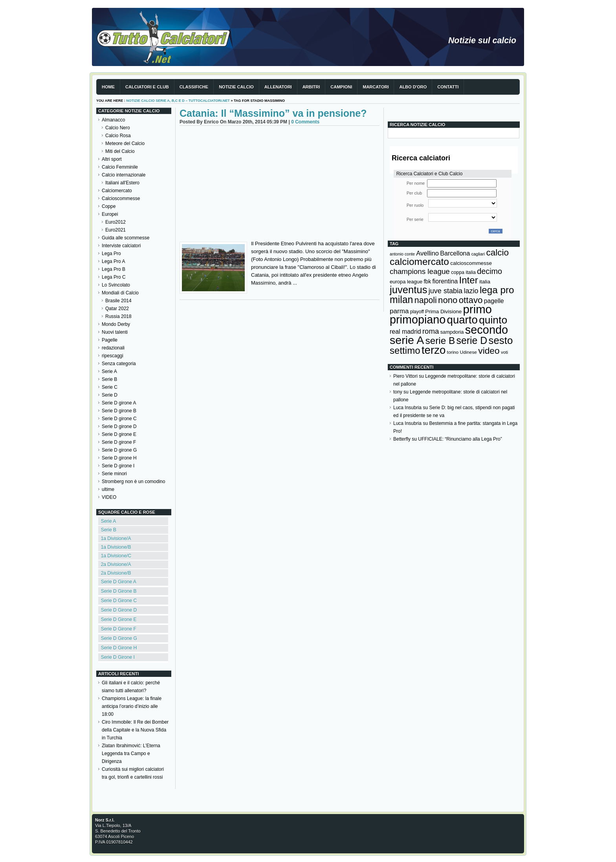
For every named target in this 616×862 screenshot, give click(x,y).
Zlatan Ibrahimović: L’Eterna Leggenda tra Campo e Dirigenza (131, 754)
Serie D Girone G (119, 638)
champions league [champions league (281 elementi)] (420, 271)
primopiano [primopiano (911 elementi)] (418, 320)
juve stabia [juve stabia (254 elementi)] (445, 291)
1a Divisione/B (116, 547)
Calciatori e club (147, 87)
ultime (108, 489)
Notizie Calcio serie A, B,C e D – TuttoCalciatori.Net (178, 101)
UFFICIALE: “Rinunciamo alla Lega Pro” (460, 439)
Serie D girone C (119, 419)
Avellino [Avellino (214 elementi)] (427, 253)
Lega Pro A (113, 261)
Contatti (448, 87)
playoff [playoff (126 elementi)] (417, 312)
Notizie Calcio (236, 87)
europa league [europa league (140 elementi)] (406, 282)
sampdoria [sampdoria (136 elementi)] (452, 332)
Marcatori (376, 87)
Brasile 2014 (118, 301)
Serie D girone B (119, 411)
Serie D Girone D (119, 610)
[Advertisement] (280, 185)
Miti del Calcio (120, 151)
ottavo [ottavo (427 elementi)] (471, 300)
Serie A (109, 371)
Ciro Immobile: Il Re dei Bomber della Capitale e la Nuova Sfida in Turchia (135, 730)
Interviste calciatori (121, 246)
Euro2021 (115, 230)
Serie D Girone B (119, 591)
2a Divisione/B (116, 573)
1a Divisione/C (116, 556)
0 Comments (305, 122)
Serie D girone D (119, 426)
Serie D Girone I (118, 657)
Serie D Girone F (119, 629)
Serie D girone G (119, 450)
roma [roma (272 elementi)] (431, 331)
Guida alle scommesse (126, 238)
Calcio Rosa (118, 136)
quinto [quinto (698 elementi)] (493, 320)
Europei (110, 214)
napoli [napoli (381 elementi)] (426, 300)
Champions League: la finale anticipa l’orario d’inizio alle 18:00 (132, 706)
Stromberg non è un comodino (133, 482)
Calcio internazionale (124, 175)
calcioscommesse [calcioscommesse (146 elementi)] (471, 263)
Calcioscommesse (121, 198)
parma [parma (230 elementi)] (399, 311)
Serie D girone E (119, 434)
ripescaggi (113, 356)
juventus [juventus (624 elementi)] (408, 290)
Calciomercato (117, 191)
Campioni (341, 87)
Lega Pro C (114, 277)
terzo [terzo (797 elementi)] (434, 350)
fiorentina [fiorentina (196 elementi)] (445, 281)
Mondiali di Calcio (120, 293)
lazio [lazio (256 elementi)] (471, 291)
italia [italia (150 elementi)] (485, 282)
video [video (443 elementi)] (489, 351)
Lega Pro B (114, 269)
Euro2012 (115, 222)
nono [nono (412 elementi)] (448, 300)
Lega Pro (111, 254)
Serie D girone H (119, 458)
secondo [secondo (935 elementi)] (487, 330)
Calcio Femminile (120, 167)
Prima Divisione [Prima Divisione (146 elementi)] (443, 312)
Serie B (109, 379)
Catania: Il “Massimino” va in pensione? (273, 113)
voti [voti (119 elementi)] (504, 352)
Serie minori (114, 474)
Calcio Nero (118, 128)
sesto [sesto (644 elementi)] (501, 340)
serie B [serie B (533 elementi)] (440, 341)
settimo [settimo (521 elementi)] (405, 350)
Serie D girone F (119, 442)
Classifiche (194, 87)
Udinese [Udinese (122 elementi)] (468, 352)
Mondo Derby (116, 324)
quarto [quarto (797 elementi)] (462, 320)
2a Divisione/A (116, 564)
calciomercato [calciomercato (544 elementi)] (419, 262)
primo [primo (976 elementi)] (478, 309)
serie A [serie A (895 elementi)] (407, 340)
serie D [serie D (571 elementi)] (472, 340)
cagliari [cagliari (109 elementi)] (478, 254)
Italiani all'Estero (122, 183)
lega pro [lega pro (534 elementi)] (497, 290)
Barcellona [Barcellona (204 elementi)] (455, 253)
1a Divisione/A (116, 539)
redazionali (113, 348)
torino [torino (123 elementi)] (453, 352)
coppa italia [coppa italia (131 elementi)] (463, 272)
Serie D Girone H (119, 648)
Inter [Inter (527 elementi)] (468, 280)
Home (108, 87)
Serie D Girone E (119, 619)
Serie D (110, 395)
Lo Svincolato (116, 285)
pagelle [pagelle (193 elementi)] (494, 301)
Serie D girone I (118, 466)
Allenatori (278, 87)
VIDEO (109, 497)
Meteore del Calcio (125, 143)
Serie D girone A (119, 403)
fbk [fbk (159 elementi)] (427, 281)
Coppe (109, 206)
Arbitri (311, 87)
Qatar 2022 (117, 309)
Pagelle (110, 340)
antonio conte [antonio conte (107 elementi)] (402, 254)
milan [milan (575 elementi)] (401, 300)
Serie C (110, 387)
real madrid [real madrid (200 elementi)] (405, 332)
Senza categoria (119, 364)
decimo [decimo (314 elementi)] (489, 271)
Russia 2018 (118, 316)
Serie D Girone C (119, 601)
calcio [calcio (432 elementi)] (497, 253)
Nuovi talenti (115, 332)
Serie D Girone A (119, 582)
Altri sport (112, 159)
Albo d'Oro (413, 87)
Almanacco (113, 120)
